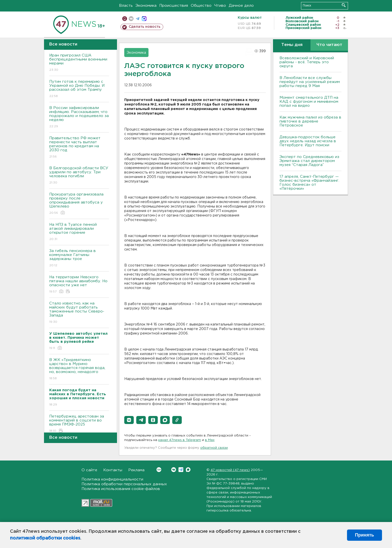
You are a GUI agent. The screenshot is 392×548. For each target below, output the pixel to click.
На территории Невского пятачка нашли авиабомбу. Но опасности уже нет (79, 285)
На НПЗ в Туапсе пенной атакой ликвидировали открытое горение (79, 232)
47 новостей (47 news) (230, 470)
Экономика (146, 6)
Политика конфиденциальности (112, 479)
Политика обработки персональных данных (124, 484)
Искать (344, 5)
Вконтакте (159, 470)
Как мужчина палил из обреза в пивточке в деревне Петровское (310, 121)
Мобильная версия (125, 19)
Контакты (113, 470)
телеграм (138, 19)
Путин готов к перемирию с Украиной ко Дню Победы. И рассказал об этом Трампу (79, 89)
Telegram (181, 470)
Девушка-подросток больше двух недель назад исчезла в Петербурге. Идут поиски (308, 141)
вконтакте (131, 19)
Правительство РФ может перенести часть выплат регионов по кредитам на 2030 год (79, 148)
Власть (126, 6)
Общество (201, 6)
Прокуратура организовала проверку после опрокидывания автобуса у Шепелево (79, 204)
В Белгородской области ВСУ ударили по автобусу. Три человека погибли (79, 176)
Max (188, 470)
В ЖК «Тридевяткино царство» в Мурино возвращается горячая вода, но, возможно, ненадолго (79, 369)
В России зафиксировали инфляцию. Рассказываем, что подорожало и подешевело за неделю (79, 117)
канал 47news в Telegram (180, 440)
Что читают (329, 45)
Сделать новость (145, 27)
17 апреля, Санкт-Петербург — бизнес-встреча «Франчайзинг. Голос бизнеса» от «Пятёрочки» (309, 183)
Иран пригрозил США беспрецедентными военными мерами (79, 63)
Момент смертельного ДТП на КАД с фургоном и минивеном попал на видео (309, 102)
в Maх (210, 440)
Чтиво (220, 6)
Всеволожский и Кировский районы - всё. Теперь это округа (307, 62)
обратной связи (214, 448)
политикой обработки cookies (45, 538)
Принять (364, 535)
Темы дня (292, 45)
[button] (129, 420)
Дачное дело (241, 6)
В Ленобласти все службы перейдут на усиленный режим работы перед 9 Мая (310, 82)
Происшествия (174, 6)
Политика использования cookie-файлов (121, 489)
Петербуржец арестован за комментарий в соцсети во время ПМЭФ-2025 (79, 424)
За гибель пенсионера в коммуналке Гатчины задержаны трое (79, 258)
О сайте (89, 470)
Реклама (136, 470)
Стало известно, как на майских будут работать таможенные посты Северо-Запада (79, 313)
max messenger (144, 19)
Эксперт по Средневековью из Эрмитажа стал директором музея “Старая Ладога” (309, 161)
